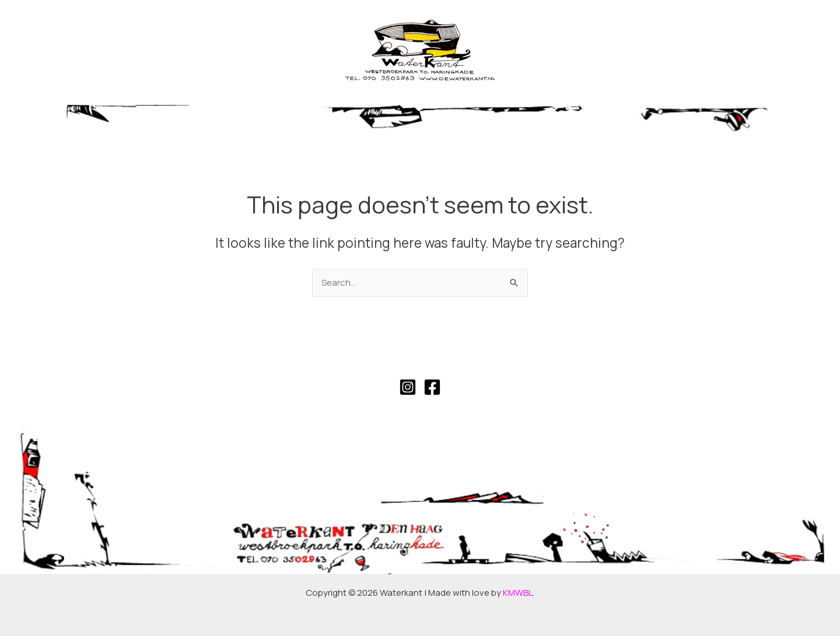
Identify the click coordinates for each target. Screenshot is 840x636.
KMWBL (518, 593)
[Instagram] (408, 387)
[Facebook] (432, 387)
